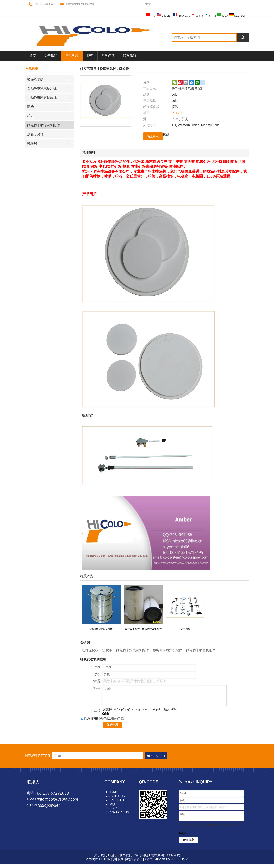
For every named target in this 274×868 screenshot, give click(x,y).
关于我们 (51, 56)
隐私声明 (158, 855)
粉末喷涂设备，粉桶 (101, 629)
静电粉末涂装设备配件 (133, 650)
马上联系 (153, 136)
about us (117, 796)
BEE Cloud (180, 859)
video (113, 808)
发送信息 (112, 725)
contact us (119, 812)
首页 (33, 56)
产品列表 (72, 56)
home (113, 792)
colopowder (49, 805)
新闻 (113, 855)
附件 (106, 714)
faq (112, 804)
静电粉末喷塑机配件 (201, 650)
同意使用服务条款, (102, 718)
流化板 (107, 650)
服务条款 (117, 718)
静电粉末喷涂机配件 (167, 650)
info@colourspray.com (58, 799)
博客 (90, 56)
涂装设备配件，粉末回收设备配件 (143, 629)
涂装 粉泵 (185, 629)
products (117, 800)
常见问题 (108, 56)
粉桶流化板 (90, 650)
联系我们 (129, 56)
